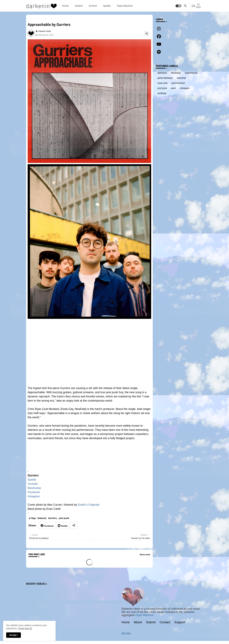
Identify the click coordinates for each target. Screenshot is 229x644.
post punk (64, 518)
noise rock (162, 83)
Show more (145, 555)
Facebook (34, 492)
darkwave (162, 73)
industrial (181, 78)
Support (180, 622)
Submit (79, 6)
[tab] (65, 6)
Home (65, 6)
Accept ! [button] (14, 635)
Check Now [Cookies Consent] (23, 628)
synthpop (162, 93)
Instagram (34, 496)
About (138, 622)
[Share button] (74, 525)
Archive (93, 6)
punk (173, 88)
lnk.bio (126, 633)
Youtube (33, 484)
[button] (179, 6)
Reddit (64, 526)
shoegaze (185, 88)
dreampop (176, 73)
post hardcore (178, 83)
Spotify (107, 6)
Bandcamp (34, 488)
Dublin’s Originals (89, 505)
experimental (191, 73)
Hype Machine (125, 6)
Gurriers (52, 518)
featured (42, 518)
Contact (165, 622)
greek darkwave (165, 78)
